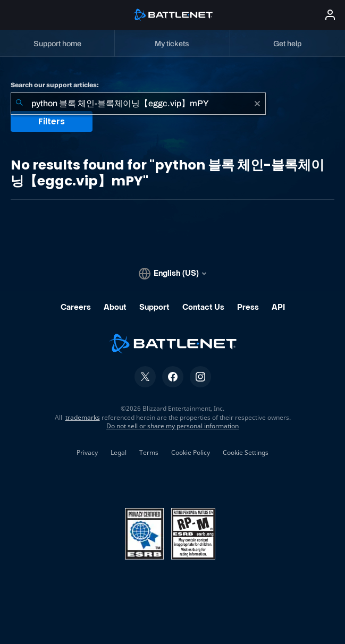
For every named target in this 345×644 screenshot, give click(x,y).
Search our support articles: (55, 85)
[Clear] (257, 104)
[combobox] (138, 104)
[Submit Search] (19, 104)
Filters (52, 121)
